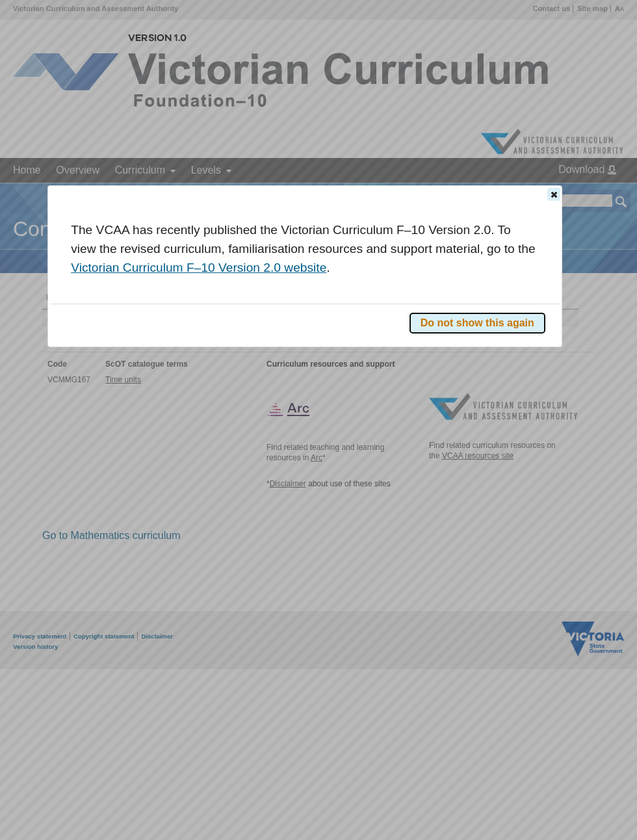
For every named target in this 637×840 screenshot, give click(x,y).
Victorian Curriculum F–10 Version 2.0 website (199, 268)
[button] (554, 194)
